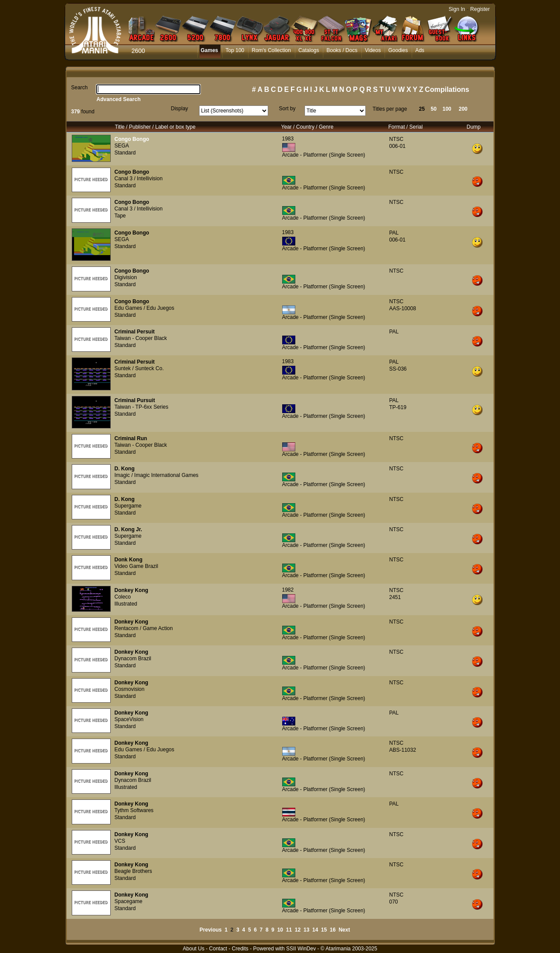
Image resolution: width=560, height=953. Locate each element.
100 (447, 109)
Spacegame (129, 901)
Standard (125, 153)
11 (289, 930)
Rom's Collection (271, 50)
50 (434, 109)
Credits (240, 949)
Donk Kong (129, 560)
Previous (211, 930)
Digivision (126, 277)
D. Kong (125, 469)
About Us (194, 949)
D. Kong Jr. (128, 529)
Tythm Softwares (134, 810)
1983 (288, 139)
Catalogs (309, 50)
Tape (120, 216)
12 (298, 930)
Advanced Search (119, 99)
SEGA (122, 146)
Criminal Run (131, 438)
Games (210, 50)
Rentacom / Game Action (144, 628)
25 (422, 109)
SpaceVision (129, 719)
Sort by (287, 109)
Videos (373, 50)
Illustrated (126, 604)
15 (324, 930)
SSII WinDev (301, 949)
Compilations (447, 89)
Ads (420, 50)
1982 (288, 590)
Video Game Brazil (136, 566)
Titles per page (390, 109)
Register (480, 9)
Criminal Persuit (135, 332)
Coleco (123, 597)
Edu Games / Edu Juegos (145, 308)
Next (344, 930)
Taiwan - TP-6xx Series (142, 407)
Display (180, 109)
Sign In (457, 9)
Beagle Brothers (133, 871)
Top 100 (235, 50)
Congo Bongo (132, 139)
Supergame (128, 506)
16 (333, 930)
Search (80, 88)
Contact (218, 949)
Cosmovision (130, 689)
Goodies (398, 50)
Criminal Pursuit (135, 400)
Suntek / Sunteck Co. (139, 368)
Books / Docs (342, 50)
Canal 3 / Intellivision (139, 179)
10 (280, 930)
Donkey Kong (131, 590)
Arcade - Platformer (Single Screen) (324, 155)
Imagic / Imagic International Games (157, 475)
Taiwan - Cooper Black (141, 338)
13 (306, 930)
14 (315, 930)
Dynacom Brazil (133, 659)
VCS (120, 841)
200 (463, 109)
